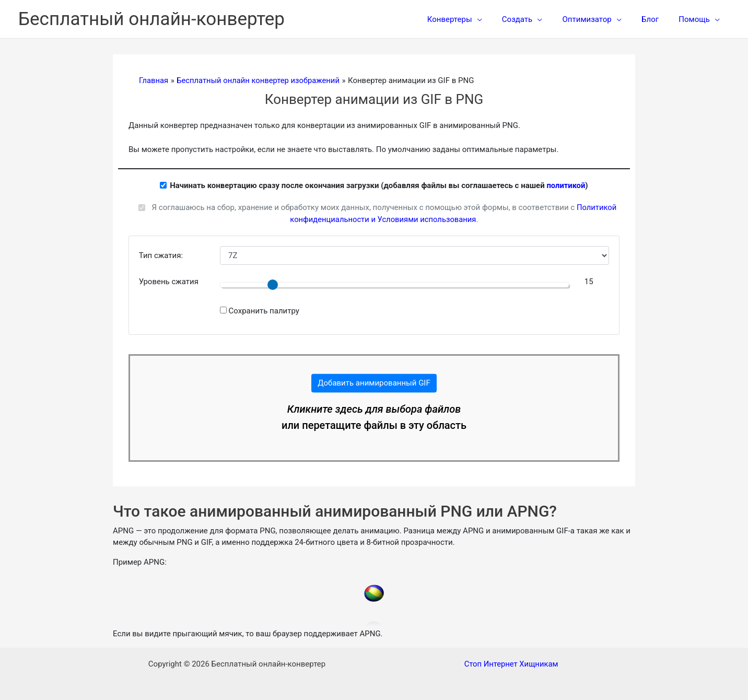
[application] (496, 19)
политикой (566, 185)
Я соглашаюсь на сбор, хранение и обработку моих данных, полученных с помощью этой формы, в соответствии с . (384, 213)
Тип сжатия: (161, 255)
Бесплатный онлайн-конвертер (151, 19)
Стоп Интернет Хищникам (511, 664)
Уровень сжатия (169, 282)
